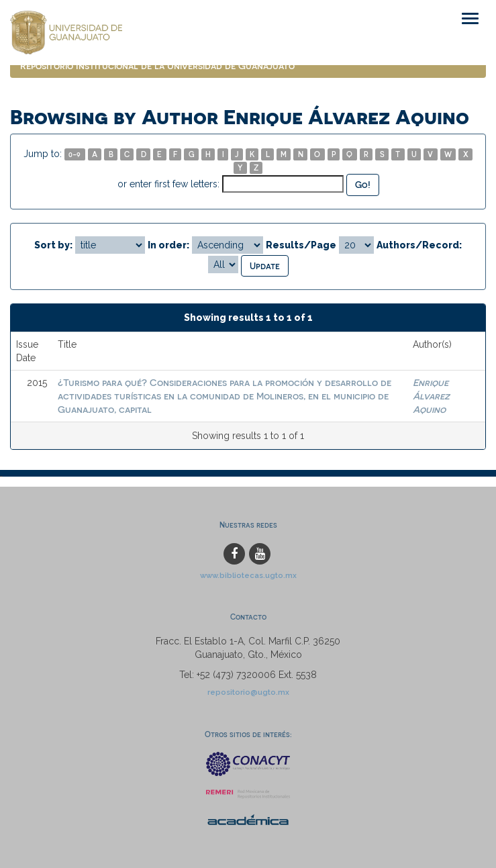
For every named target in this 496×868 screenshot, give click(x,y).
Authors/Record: (419, 245)
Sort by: (53, 245)
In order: (168, 245)
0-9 (75, 154)
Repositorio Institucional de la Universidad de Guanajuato (157, 65)
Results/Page (301, 245)
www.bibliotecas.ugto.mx (248, 575)
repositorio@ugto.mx (248, 692)
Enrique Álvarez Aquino (431, 396)
